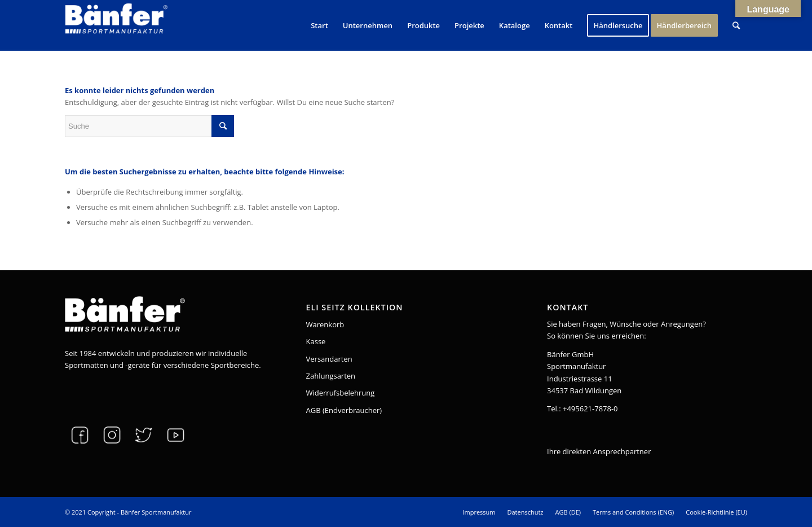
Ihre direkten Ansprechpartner (599, 451)
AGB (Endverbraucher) (344, 410)
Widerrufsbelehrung (341, 393)
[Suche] (736, 25)
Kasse (316, 341)
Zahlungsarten (331, 376)
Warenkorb (325, 324)
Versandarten (329, 359)
